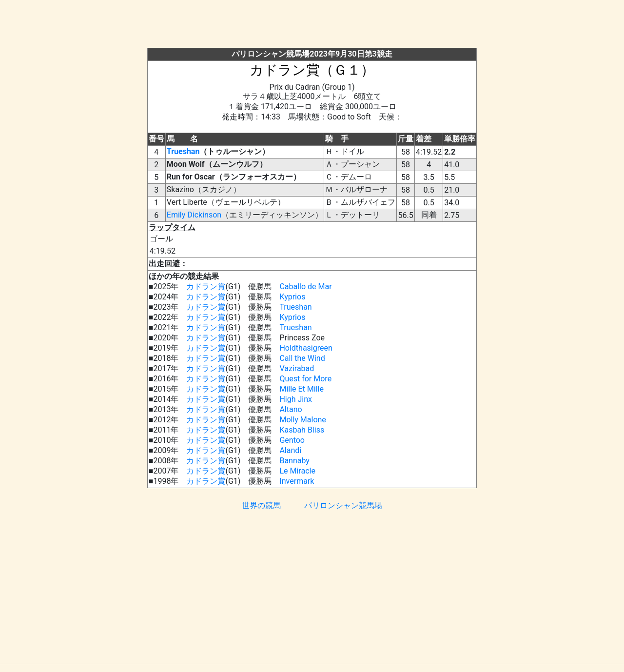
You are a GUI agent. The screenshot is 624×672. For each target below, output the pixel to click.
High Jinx (296, 399)
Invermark (297, 481)
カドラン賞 (206, 287)
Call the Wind (302, 358)
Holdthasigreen (306, 348)
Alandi (290, 450)
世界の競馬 (261, 505)
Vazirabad (297, 368)
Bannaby (294, 461)
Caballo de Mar (305, 287)
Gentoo (292, 440)
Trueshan (183, 151)
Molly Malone (302, 420)
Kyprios (292, 297)
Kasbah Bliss (302, 430)
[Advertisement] (312, 26)
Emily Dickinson (194, 215)
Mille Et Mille (302, 389)
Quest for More (305, 379)
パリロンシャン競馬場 (343, 505)
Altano (291, 409)
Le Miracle (297, 471)
